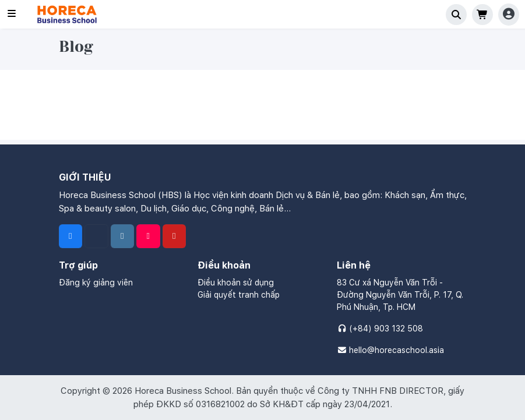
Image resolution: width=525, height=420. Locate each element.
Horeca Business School (183, 391)
